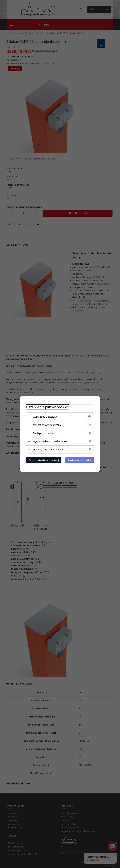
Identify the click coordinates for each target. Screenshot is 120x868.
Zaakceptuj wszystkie (80, 460)
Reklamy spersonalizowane (48, 450)
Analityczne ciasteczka (45, 433)
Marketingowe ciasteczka (47, 425)
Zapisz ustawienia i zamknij (44, 460)
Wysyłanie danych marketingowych (52, 441)
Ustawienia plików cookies (47, 407)
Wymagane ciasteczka (45, 417)
